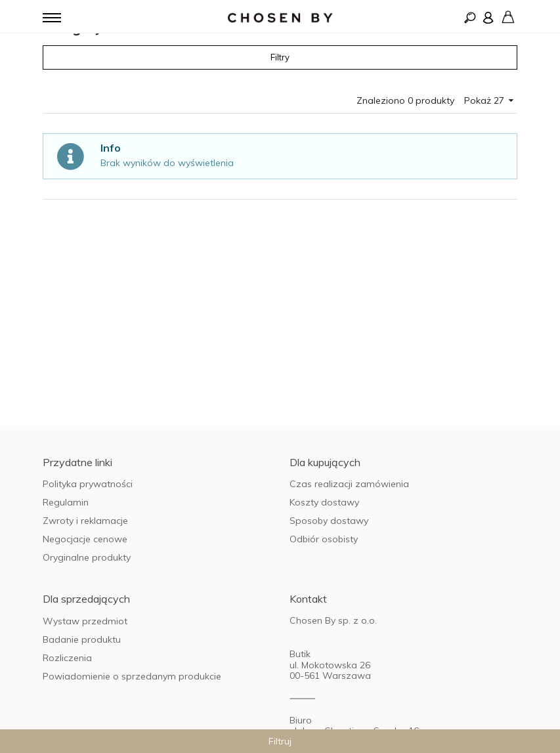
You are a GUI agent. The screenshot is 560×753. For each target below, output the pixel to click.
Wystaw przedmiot (85, 621)
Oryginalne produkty (87, 557)
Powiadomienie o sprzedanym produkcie (132, 676)
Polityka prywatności (88, 484)
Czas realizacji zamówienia (349, 484)
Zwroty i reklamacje (85, 521)
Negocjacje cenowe (85, 539)
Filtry (280, 57)
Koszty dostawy (324, 502)
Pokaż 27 (489, 100)
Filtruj (280, 741)
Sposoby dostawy (329, 521)
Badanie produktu (82, 639)
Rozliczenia (67, 658)
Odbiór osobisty (324, 539)
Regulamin (66, 502)
